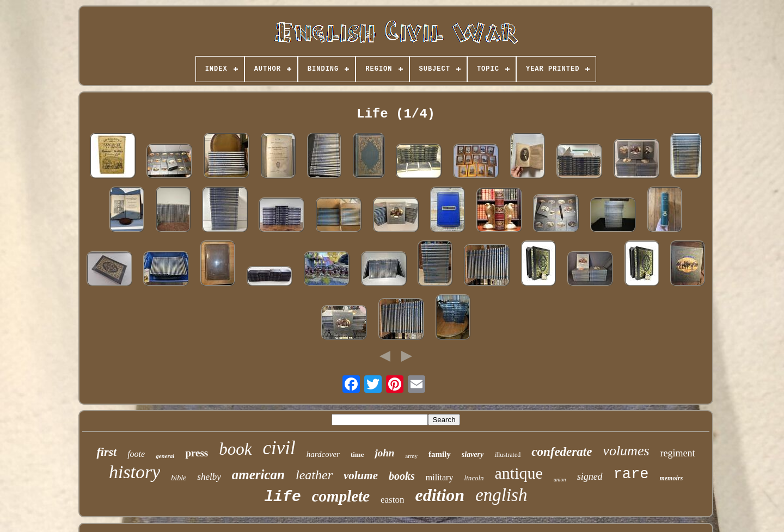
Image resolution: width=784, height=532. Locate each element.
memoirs (671, 478)
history (134, 472)
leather (314, 475)
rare (631, 474)
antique (519, 473)
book (235, 449)
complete (341, 496)
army (411, 456)
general (165, 456)
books (402, 476)
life (283, 497)
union (560, 480)
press (197, 453)
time (357, 454)
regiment (678, 453)
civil (279, 448)
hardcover (323, 454)
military (440, 477)
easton (392, 500)
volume (361, 475)
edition (440, 495)
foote (136, 454)
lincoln (474, 478)
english (501, 495)
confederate (562, 452)
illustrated (507, 455)
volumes (626, 451)
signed (590, 477)
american (258, 475)
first (106, 452)
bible (179, 478)
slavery (473, 454)
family (440, 454)
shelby (209, 477)
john (384, 453)
